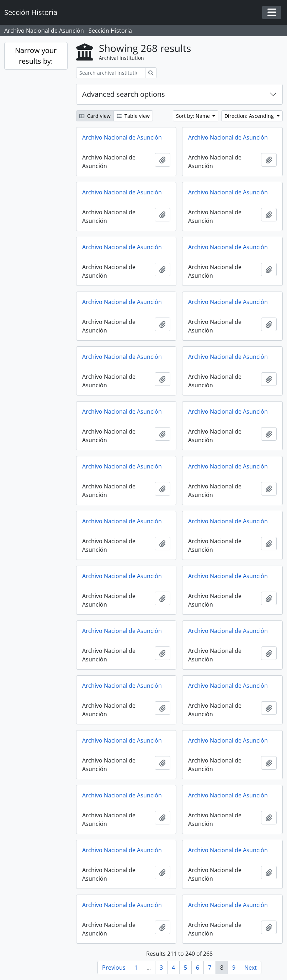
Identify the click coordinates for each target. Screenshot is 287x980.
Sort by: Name (194, 116)
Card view (95, 116)
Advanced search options (124, 94)
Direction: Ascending (250, 116)
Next (251, 968)
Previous (114, 968)
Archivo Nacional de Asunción (122, 137)
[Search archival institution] (111, 73)
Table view (133, 116)
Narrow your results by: (36, 56)
